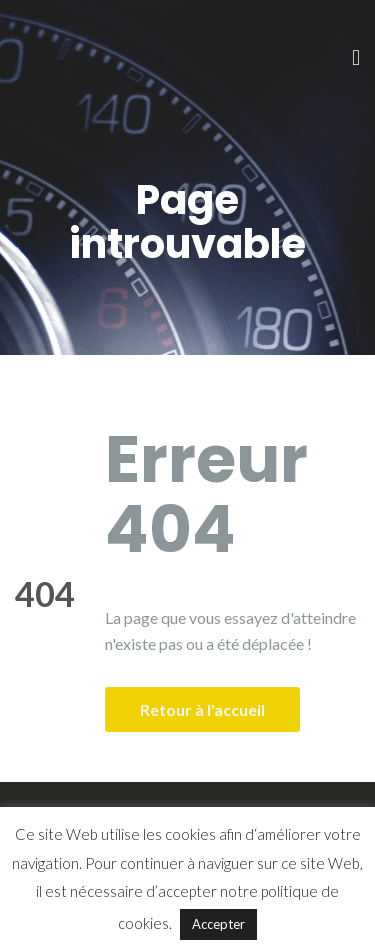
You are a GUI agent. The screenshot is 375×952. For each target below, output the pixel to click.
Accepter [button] (218, 924)
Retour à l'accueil (202, 709)
